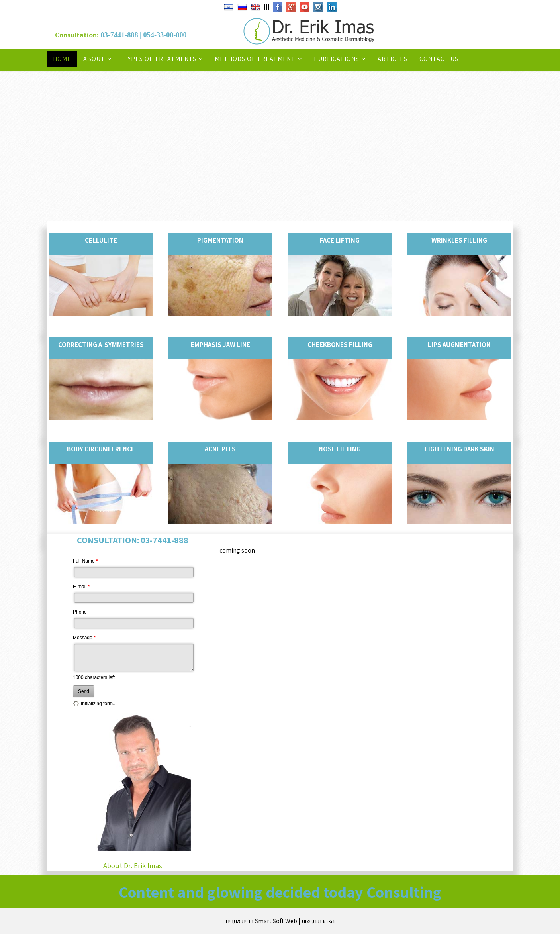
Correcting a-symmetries (101, 345)
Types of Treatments (160, 59)
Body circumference (101, 449)
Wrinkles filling (459, 240)
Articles (393, 59)
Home (62, 59)
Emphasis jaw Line (220, 345)
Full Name (85, 561)
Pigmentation (220, 240)
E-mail (81, 587)
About (94, 59)
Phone (80, 612)
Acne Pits (220, 449)
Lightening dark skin (459, 449)
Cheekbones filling (340, 345)
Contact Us (439, 59)
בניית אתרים (240, 921)
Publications (337, 59)
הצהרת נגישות (318, 921)
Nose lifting (340, 449)
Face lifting (340, 240)
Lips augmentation (459, 345)
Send (84, 691)
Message (84, 638)
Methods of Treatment (255, 59)
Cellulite (101, 240)
